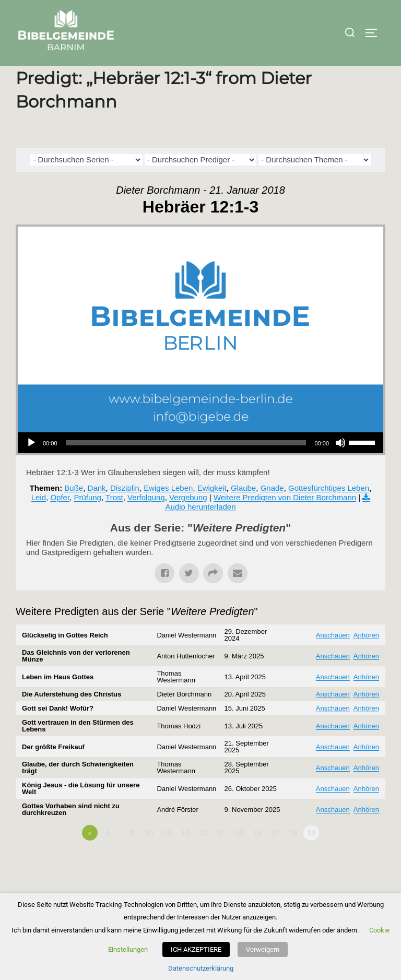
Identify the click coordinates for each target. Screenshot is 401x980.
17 (275, 855)
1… (112, 855)
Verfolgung (146, 520)
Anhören (366, 657)
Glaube (243, 510)
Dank (97, 510)
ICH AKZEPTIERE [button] (196, 949)
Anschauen (333, 657)
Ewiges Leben (168, 510)
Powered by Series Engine (347, 884)
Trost (114, 520)
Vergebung (188, 520)
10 (149, 855)
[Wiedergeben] (31, 465)
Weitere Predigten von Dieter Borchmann (285, 520)
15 (239, 855)
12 (185, 855)
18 (293, 855)
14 (221, 855)
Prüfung (87, 520)
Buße (74, 510)
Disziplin (125, 510)
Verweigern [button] (263, 949)
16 (257, 855)
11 (168, 855)
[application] (200, 465)
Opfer (60, 520)
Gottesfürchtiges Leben (329, 510)
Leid (39, 520)
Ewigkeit (212, 510)
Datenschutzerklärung (201, 968)
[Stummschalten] (340, 465)
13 (203, 855)
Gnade (272, 510)
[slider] (186, 465)
